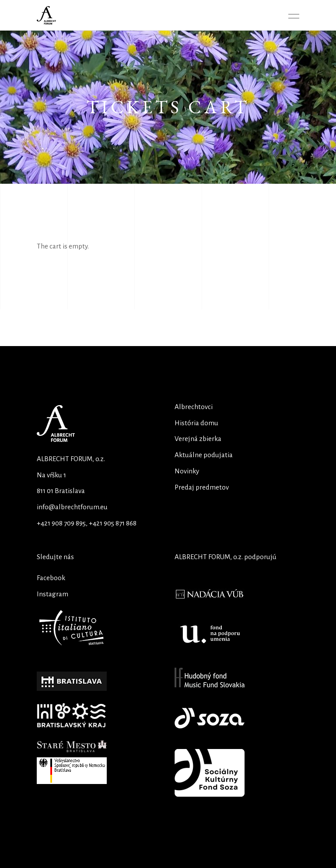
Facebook (51, 578)
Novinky (187, 471)
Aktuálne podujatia (204, 455)
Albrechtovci (194, 407)
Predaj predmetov (202, 487)
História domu (196, 423)
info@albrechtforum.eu (72, 507)
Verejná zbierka (198, 439)
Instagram (52, 594)
